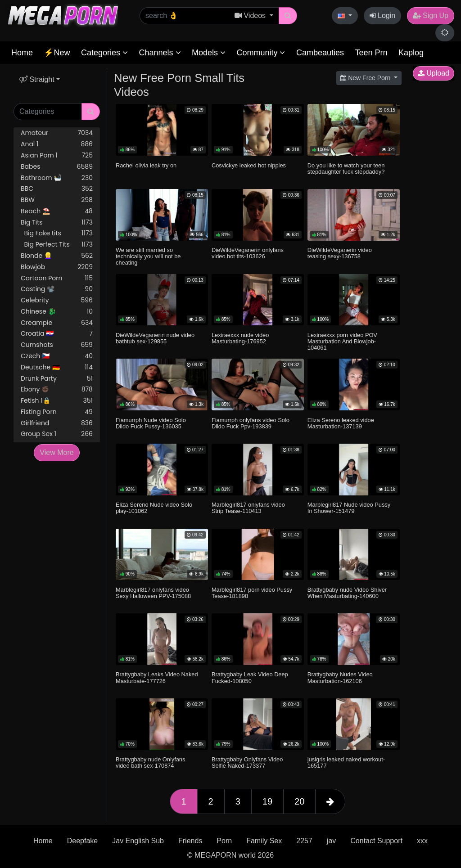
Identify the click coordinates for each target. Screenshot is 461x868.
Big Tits (57, 223)
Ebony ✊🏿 (57, 389)
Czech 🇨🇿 (57, 356)
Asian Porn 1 (57, 155)
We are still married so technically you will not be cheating (148, 256)
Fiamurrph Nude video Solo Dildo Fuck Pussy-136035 (151, 423)
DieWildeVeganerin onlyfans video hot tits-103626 (248, 253)
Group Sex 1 (57, 434)
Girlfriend (57, 423)
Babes (57, 167)
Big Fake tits (57, 233)
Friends (190, 841)
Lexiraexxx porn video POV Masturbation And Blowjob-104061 (342, 341)
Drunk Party (57, 379)
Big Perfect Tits (57, 245)
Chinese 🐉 (57, 312)
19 (267, 801)
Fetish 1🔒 (57, 401)
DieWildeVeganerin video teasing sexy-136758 (340, 253)
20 (299, 801)
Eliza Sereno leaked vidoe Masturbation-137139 (341, 423)
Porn (224, 841)
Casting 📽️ (57, 289)
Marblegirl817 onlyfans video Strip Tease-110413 (248, 508)
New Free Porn (366, 78)
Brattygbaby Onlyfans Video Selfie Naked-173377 (247, 762)
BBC (57, 189)
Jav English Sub (138, 841)
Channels (160, 53)
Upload (434, 73)
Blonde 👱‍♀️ (57, 256)
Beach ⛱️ (57, 211)
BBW (57, 200)
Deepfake (83, 841)
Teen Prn (371, 53)
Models (209, 53)
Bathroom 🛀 (57, 178)
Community (261, 53)
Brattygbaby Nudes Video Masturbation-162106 (340, 677)
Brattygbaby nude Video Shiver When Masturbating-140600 (347, 593)
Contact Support (376, 841)
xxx (422, 841)
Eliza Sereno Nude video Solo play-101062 (154, 508)
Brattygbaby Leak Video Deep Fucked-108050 (250, 677)
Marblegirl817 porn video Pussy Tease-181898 (252, 593)
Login (383, 16)
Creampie (57, 323)
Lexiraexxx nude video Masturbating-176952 (240, 338)
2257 (304, 841)
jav (331, 841)
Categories (104, 53)
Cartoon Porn (57, 278)
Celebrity (57, 300)
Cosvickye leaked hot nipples (249, 165)
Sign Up (431, 16)
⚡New (57, 53)
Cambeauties (320, 53)
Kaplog (411, 53)
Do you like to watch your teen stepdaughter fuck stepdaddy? (346, 169)
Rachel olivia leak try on (146, 165)
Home (22, 53)
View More (56, 452)
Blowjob (57, 267)
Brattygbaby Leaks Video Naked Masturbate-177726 (157, 677)
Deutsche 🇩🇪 (57, 367)
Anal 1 (57, 144)
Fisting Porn (57, 412)
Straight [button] (37, 79)
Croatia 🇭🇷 (57, 334)
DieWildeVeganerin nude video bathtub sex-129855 (155, 338)
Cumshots (57, 345)
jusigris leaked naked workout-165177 (346, 762)
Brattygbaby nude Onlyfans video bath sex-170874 (150, 762)
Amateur (57, 133)
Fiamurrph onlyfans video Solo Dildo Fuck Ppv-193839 (251, 423)
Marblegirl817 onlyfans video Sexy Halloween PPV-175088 (153, 593)
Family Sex (264, 841)
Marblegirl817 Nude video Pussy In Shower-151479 (349, 508)
